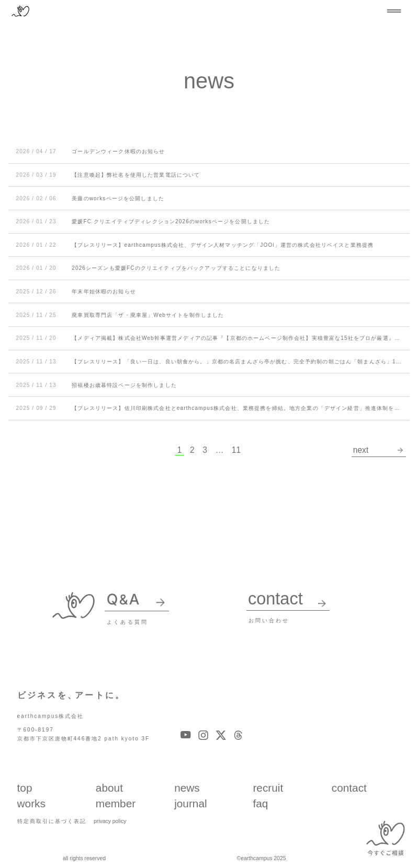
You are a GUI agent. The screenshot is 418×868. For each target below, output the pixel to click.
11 (236, 450)
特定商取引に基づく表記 (52, 821)
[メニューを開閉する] (394, 11)
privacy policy (110, 821)
